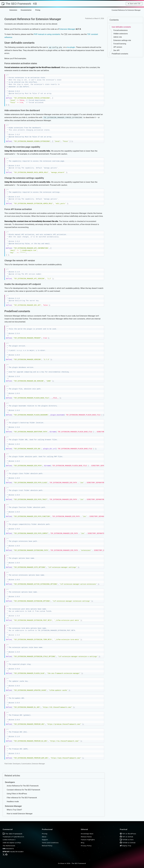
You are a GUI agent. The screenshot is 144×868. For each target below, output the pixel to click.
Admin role (118, 37)
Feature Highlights (88, 839)
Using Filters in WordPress (17, 794)
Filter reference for (22, 797)
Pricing (45, 834)
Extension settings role (122, 40)
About (44, 836)
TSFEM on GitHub (128, 843)
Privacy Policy (86, 845)
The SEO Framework (79, 863)
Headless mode (13, 801)
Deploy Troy (125, 845)
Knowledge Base (104, 10)
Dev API (116, 50)
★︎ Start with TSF (134, 4)
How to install (20, 814)
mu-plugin (71, 47)
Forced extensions (120, 30)
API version (118, 47)
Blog (83, 843)
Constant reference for (23, 790)
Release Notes (86, 836)
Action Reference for (23, 786)
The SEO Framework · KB (19, 4)
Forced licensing (120, 44)
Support (45, 839)
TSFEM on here (127, 839)
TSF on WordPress (128, 834)
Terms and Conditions (50, 843)
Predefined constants (120, 54)
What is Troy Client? (14, 810)
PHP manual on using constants (47, 34)
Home (94, 10)
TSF (66, 34)
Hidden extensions (121, 34)
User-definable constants (121, 27)
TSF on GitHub (126, 836)
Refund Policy (47, 845)
